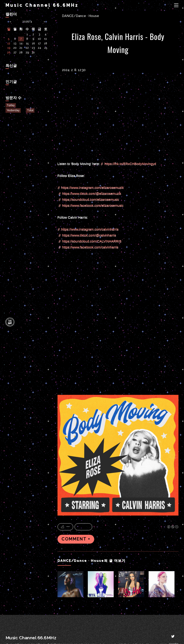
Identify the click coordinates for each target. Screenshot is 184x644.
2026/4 (27, 22)
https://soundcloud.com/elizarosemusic (91, 199)
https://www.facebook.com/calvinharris (90, 247)
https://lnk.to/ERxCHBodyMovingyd (130, 164)
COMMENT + (76, 539)
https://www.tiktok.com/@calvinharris (89, 235)
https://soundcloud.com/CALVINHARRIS (92, 241)
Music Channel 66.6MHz (42, 5)
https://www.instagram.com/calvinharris (90, 229)
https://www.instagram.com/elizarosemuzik (93, 187)
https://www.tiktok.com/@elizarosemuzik (92, 193)
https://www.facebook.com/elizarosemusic (93, 205)
